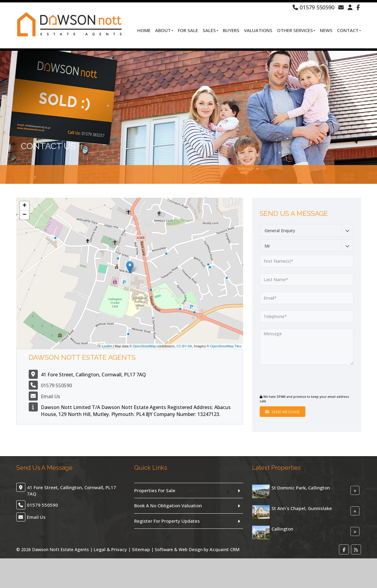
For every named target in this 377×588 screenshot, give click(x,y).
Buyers (231, 30)
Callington (282, 529)
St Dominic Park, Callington (301, 488)
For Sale (188, 30)
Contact (349, 30)
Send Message (283, 412)
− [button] (24, 215)
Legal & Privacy (110, 549)
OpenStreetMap (145, 346)
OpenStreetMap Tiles (226, 346)
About (164, 30)
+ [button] (24, 206)
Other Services (296, 30)
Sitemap (141, 549)
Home (144, 30)
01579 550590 (314, 7)
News (326, 30)
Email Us (50, 396)
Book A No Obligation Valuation (168, 505)
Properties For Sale (155, 490)
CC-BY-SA (184, 346)
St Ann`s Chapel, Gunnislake (302, 508)
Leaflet (107, 346)
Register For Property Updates (167, 521)
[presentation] (296, 380)
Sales (210, 30)
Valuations (258, 30)
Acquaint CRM (224, 549)
